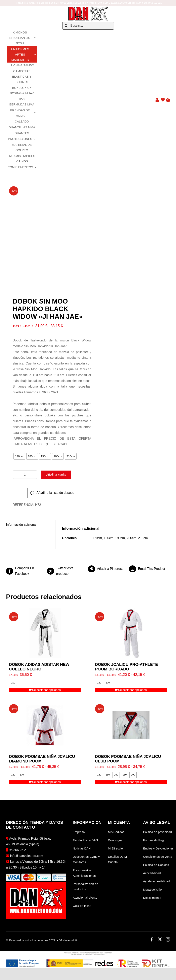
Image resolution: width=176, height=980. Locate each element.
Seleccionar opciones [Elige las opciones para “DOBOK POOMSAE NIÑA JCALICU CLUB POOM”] (133, 782)
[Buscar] (66, 26)
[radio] (19, 456)
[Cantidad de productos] (25, 475)
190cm (120, 538)
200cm (131, 538)
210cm (143, 538)
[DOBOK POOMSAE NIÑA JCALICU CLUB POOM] (131, 725)
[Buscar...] (88, 26)
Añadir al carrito (57, 475)
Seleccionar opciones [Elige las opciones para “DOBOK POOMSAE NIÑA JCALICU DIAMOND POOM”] (47, 782)
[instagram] (168, 940)
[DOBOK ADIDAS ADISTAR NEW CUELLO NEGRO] (45, 633)
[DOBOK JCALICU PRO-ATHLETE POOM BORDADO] (131, 633)
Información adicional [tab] (21, 525)
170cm (97, 538)
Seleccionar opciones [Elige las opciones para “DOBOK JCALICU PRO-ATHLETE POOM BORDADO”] (133, 690)
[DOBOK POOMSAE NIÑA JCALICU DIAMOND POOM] (45, 725)
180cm (109, 538)
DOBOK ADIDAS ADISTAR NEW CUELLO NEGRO (39, 667)
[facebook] (152, 940)
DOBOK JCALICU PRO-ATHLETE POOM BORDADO (126, 667)
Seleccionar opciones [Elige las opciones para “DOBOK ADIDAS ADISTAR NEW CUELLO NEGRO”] (47, 690)
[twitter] (160, 940)
